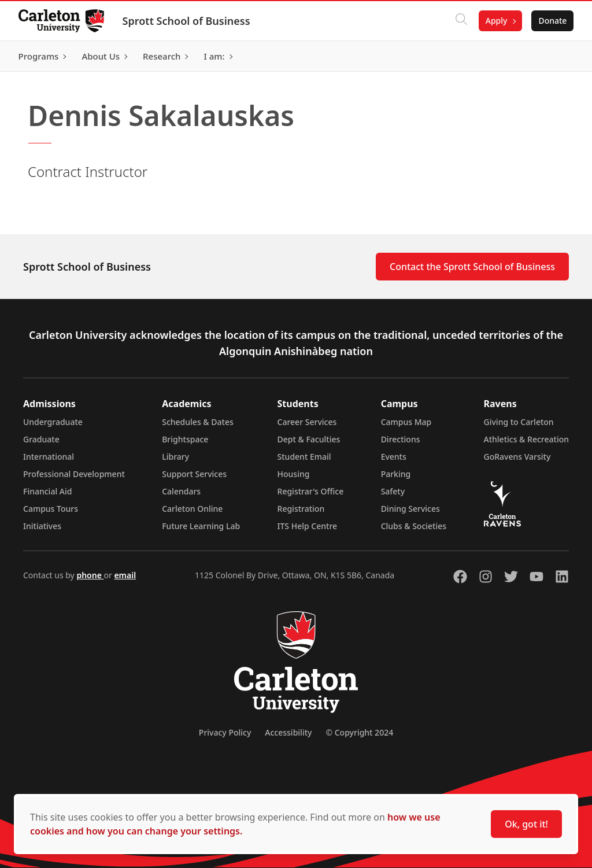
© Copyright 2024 (359, 732)
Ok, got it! (526, 824)
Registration (301, 509)
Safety (393, 491)
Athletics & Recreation (526, 439)
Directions (401, 439)
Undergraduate (53, 422)
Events (394, 457)
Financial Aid (47, 491)
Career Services (307, 422)
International (49, 457)
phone (90, 575)
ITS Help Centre (308, 526)
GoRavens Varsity (517, 457)
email (125, 575)
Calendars (181, 491)
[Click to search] (461, 21)
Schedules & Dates (198, 422)
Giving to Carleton (519, 422)
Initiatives (42, 526)
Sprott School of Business (186, 21)
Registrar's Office (311, 491)
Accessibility (288, 732)
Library (175, 457)
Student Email (304, 457)
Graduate (41, 439)
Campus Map (406, 422)
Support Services (194, 474)
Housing (294, 474)
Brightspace (185, 439)
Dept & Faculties (309, 439)
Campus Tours (51, 509)
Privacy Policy (225, 732)
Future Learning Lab (201, 526)
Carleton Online (192, 509)
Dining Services (410, 509)
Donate (552, 21)
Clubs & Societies (414, 526)
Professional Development (74, 474)
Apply (496, 21)
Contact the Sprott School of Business (472, 267)
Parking (396, 474)
